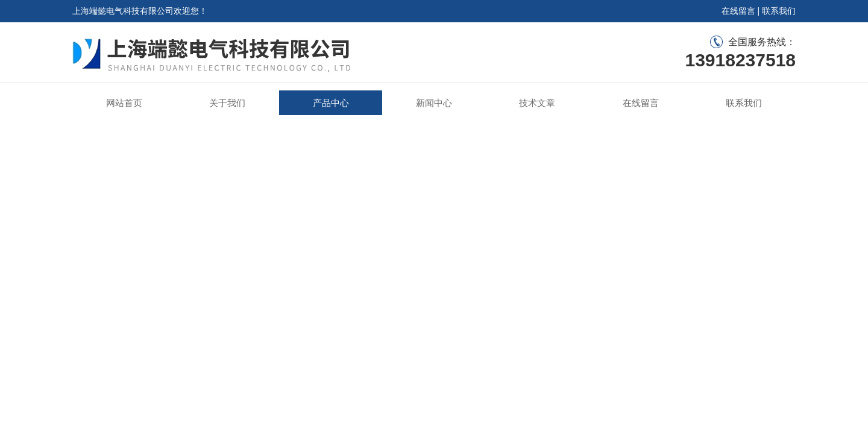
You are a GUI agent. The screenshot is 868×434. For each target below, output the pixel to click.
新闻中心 (434, 103)
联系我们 (779, 11)
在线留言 (738, 11)
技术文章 (537, 103)
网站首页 (124, 103)
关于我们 (227, 103)
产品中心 (331, 103)
